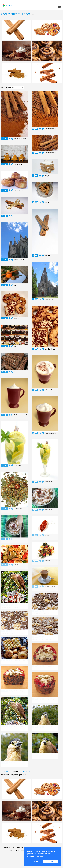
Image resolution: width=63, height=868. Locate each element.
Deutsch (19, 850)
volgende (22, 771)
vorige (8, 771)
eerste (3, 771)
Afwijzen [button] (35, 861)
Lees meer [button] (40, 856)
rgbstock (7, 5)
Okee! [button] (51, 861)
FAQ (12, 848)
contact (17, 848)
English (11, 850)
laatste (28, 771)
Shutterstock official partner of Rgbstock (21, 856)
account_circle (12, 139)
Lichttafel (6, 848)
